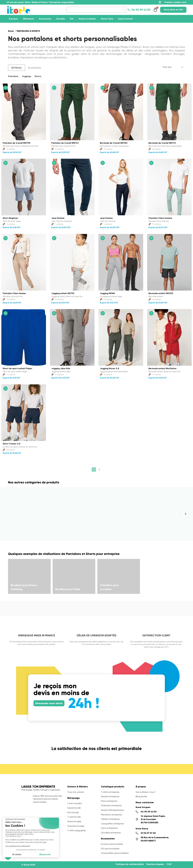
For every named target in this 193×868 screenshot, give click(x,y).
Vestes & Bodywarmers (113, 810)
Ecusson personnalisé (112, 844)
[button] (17, 68)
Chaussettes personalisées (115, 853)
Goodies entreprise (111, 833)
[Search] (96, 10)
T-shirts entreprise (110, 792)
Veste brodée (74, 821)
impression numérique (34, 57)
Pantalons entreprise (111, 815)
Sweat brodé (74, 808)
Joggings (26, 76)
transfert (166, 54)
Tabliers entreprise (110, 819)
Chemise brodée (76, 826)
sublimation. (60, 57)
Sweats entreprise (110, 796)
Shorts (38, 76)
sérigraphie (152, 54)
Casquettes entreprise (112, 824)
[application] (186, 861)
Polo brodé (73, 812)
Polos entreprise (109, 801)
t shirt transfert (75, 803)
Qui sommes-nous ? (146, 792)
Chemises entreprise (111, 805)
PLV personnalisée (110, 849)
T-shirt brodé (74, 817)
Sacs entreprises (109, 828)
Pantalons (13, 76)
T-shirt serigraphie (77, 830)
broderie (13, 57)
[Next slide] (185, 514)
